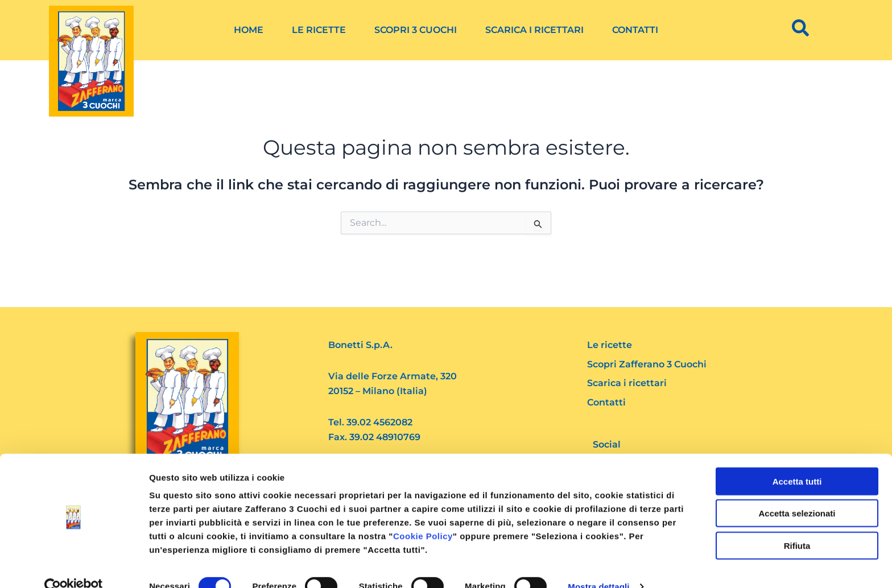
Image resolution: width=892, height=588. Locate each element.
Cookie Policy (423, 515)
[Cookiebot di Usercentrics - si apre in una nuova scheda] (74, 566)
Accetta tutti (797, 460)
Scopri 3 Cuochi (416, 30)
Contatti (635, 30)
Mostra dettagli (598, 566)
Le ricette (319, 30)
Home (249, 30)
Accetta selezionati (797, 493)
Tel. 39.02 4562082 (370, 422)
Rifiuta (797, 525)
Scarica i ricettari (534, 30)
